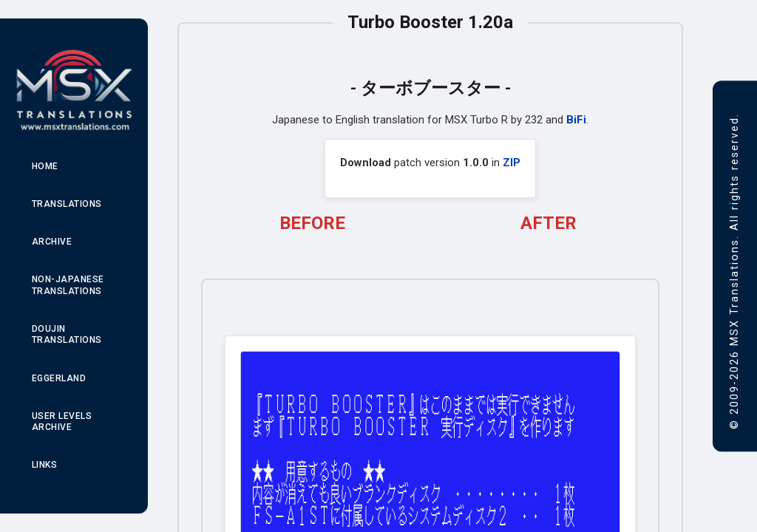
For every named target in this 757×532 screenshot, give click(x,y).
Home (45, 166)
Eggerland (59, 378)
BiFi (576, 120)
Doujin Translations (67, 335)
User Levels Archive (62, 422)
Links (45, 465)
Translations (67, 204)
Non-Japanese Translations (68, 285)
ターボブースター (431, 88)
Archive (52, 242)
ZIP (512, 163)
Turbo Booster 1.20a (430, 22)
